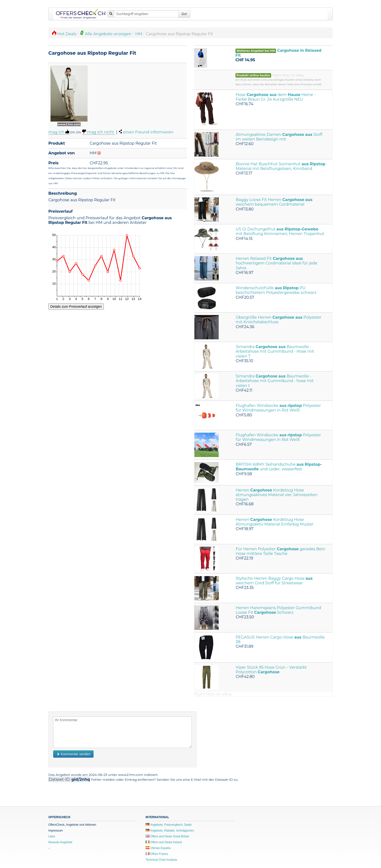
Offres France (157, 854)
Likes (52, 836)
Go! (184, 14)
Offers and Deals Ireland (164, 842)
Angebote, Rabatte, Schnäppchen (170, 831)
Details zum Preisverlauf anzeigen (76, 307)
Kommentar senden (73, 754)
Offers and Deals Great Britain (167, 836)
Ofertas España (158, 848)
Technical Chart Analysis (161, 860)
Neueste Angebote (60, 842)
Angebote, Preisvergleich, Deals (169, 825)
